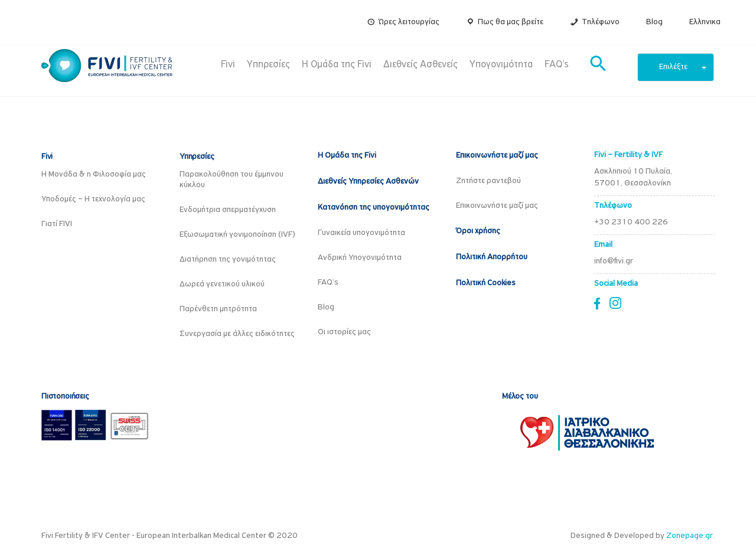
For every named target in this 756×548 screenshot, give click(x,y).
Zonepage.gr (690, 536)
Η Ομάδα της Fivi (337, 65)
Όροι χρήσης (478, 231)
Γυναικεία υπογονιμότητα (361, 233)
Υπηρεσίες (268, 65)
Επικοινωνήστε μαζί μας (497, 156)
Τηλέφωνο (601, 22)
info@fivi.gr (614, 261)
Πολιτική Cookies (486, 283)
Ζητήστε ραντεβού (488, 181)
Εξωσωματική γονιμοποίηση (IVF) (237, 235)
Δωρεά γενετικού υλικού (222, 284)
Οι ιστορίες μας (344, 332)
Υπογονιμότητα (501, 65)
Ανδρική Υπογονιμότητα (360, 258)
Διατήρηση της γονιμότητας (228, 260)
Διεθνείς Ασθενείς (421, 65)
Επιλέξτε (683, 67)
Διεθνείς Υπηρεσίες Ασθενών (368, 182)
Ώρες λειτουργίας (409, 22)
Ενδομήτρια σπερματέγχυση (228, 210)
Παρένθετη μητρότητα (218, 309)
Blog (654, 22)
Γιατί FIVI (57, 224)
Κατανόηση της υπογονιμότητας (374, 208)
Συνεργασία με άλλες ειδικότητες (237, 334)
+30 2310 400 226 (631, 222)
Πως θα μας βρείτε (511, 22)
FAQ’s (557, 65)
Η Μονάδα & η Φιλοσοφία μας (94, 174)
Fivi (228, 65)
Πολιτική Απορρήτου (492, 257)
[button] (598, 65)
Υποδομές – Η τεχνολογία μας (93, 199)
